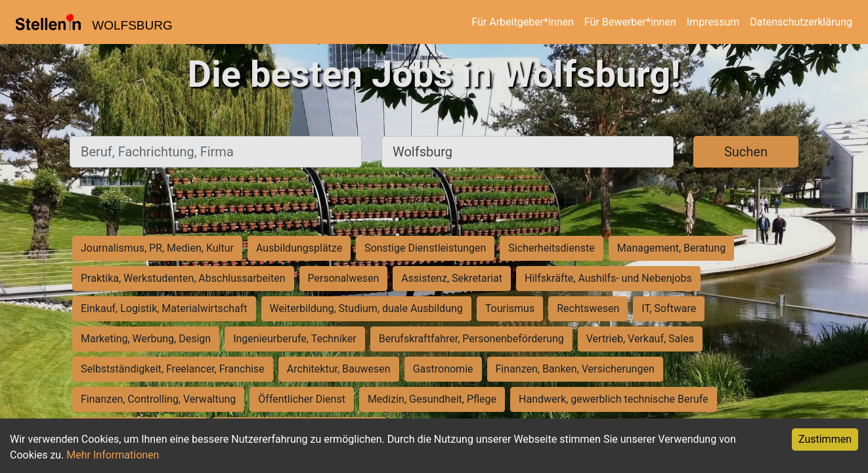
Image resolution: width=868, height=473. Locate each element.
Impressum (713, 22)
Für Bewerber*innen (630, 22)
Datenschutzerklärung (801, 22)
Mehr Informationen (113, 455)
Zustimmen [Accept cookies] (825, 439)
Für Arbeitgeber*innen (522, 22)
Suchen (746, 152)
